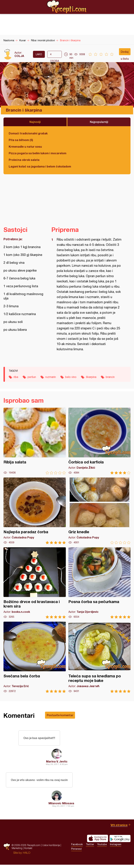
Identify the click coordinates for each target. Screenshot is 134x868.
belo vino (71, 377)
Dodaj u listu (125, 53)
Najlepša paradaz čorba (35, 511)
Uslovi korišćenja (51, 848)
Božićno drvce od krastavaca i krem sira (35, 583)
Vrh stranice (119, 828)
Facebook (77, 848)
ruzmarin (51, 377)
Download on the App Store (98, 842)
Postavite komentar (60, 715)
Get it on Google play (120, 842)
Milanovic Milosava (61, 806)
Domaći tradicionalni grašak (28, 133)
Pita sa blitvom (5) (21, 140)
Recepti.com (67, 7)
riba (16, 377)
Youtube (102, 848)
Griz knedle (100, 511)
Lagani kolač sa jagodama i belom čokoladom (40, 166)
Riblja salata (35, 441)
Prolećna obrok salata (24, 160)
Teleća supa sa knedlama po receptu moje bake (100, 657)
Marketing (17, 851)
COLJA (19, 56)
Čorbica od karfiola (100, 441)
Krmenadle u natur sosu (25, 146)
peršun (32, 377)
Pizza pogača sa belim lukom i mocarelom (38, 153)
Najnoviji (35, 122)
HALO (27, 856)
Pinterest (77, 852)
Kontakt (28, 851)
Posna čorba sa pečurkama (100, 583)
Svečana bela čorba (35, 657)
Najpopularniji (99, 122)
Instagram (116, 848)
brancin (110, 377)
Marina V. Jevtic (57, 763)
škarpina (91, 377)
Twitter (90, 848)
